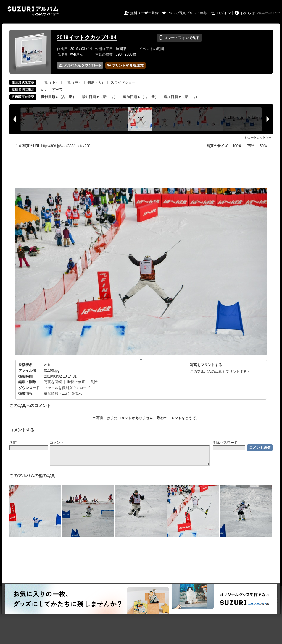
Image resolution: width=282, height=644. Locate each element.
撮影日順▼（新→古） (99, 97)
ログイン (224, 13)
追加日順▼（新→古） (181, 97)
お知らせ (248, 13)
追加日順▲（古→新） (141, 97)
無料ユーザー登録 (144, 13)
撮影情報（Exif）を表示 (63, 393)
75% (251, 146)
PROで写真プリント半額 (187, 13)
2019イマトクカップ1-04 (87, 38)
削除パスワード (225, 443)
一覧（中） (73, 82)
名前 (13, 443)
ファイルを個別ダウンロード (67, 388)
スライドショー (123, 82)
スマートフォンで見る (179, 38)
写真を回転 (53, 382)
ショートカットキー (258, 138)
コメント (57, 443)
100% (237, 146)
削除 (94, 382)
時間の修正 (76, 382)
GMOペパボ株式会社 (269, 14)
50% (263, 146)
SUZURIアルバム (33, 11)
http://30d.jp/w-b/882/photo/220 (66, 146)
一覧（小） (50, 82)
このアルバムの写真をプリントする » (220, 372)
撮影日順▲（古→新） (59, 97)
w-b (44, 90)
